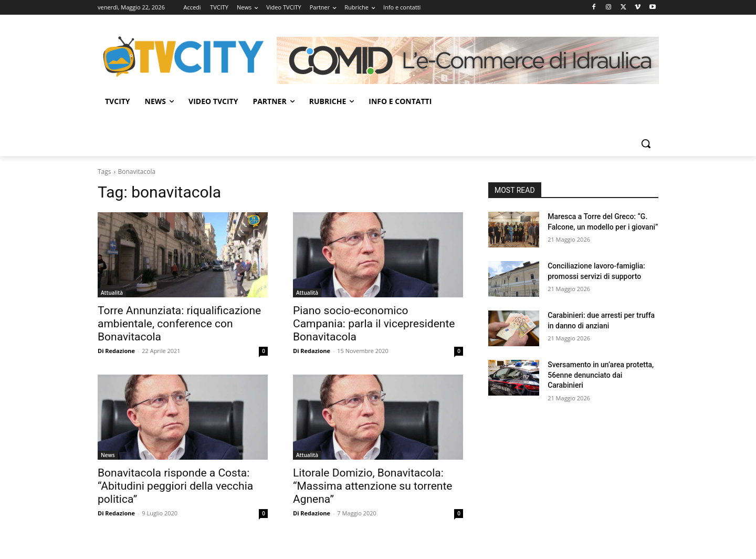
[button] (646, 143)
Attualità (112, 293)
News (108, 455)
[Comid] (468, 60)
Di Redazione (116, 351)
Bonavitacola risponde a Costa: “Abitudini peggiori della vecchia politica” (175, 486)
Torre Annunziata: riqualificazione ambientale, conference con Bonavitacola (179, 324)
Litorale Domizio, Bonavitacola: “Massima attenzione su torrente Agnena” (372, 486)
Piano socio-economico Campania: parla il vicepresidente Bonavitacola (374, 324)
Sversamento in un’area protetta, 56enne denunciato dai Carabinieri (601, 375)
